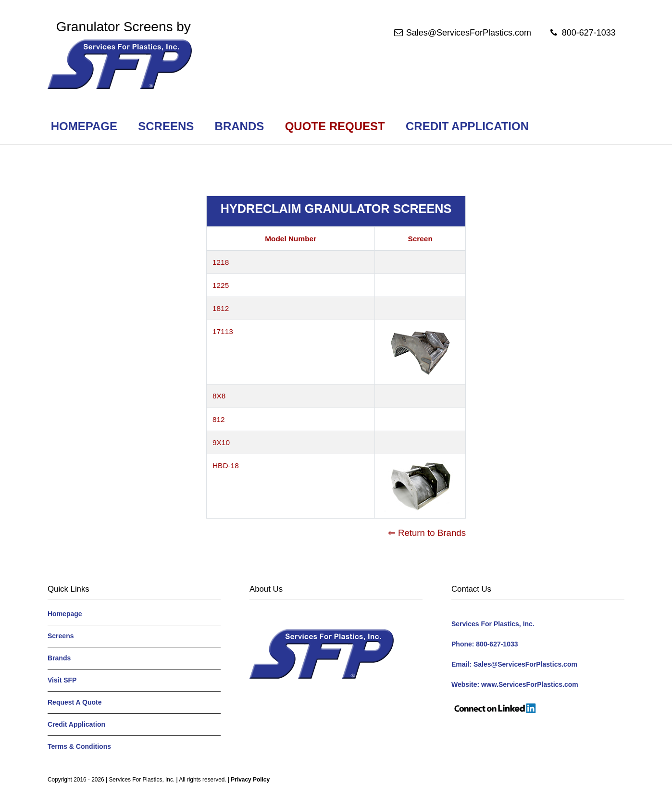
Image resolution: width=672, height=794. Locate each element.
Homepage (84, 126)
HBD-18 (226, 465)
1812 (221, 308)
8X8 (219, 396)
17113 (223, 331)
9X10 (221, 442)
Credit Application (467, 126)
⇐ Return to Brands (427, 533)
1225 (221, 285)
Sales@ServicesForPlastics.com (469, 33)
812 (219, 419)
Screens (166, 126)
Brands (239, 126)
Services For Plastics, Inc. (142, 780)
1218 (221, 262)
